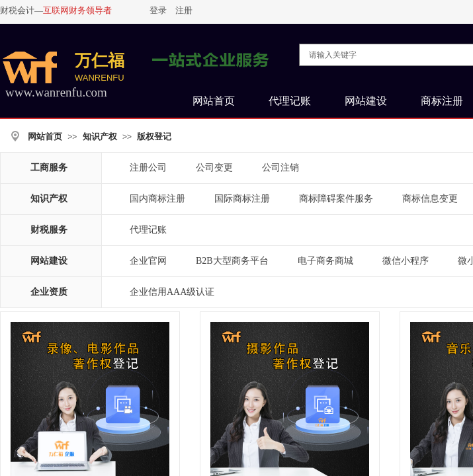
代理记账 (148, 230)
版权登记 (154, 137)
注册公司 (148, 168)
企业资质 (49, 292)
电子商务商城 (325, 261)
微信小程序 (406, 261)
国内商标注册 (157, 199)
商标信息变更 (430, 199)
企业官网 (148, 261)
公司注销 (280, 168)
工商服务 (49, 168)
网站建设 (49, 261)
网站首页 (45, 137)
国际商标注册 (242, 199)
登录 (158, 10)
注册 (184, 10)
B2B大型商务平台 (232, 261)
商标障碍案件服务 (336, 199)
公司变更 (214, 168)
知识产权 (100, 137)
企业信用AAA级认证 (172, 292)
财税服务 (49, 230)
